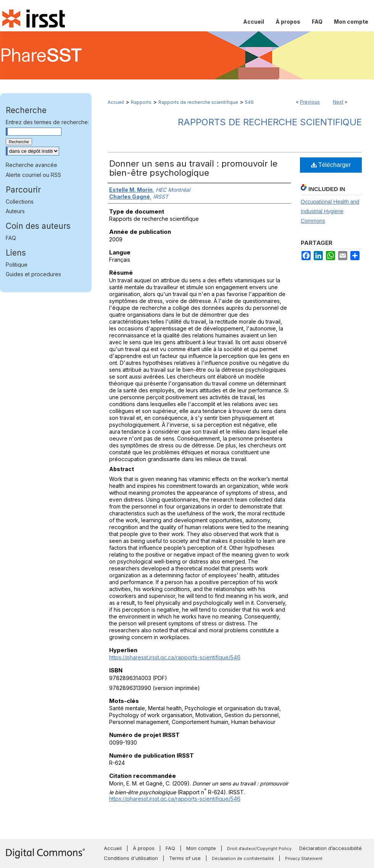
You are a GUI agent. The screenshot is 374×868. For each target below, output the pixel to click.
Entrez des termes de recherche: (47, 122)
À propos (144, 848)
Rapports (141, 102)
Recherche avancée (31, 165)
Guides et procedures (33, 274)
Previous (310, 102)
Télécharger (331, 165)
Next (338, 102)
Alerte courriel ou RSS (33, 175)
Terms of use (185, 858)
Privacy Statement (304, 858)
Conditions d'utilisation (131, 858)
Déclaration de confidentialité (243, 858)
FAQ (11, 238)
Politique (17, 265)
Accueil (116, 102)
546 (249, 102)
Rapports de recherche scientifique (198, 102)
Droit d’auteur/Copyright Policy (259, 849)
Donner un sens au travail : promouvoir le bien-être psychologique (193, 168)
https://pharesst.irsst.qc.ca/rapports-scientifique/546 (175, 657)
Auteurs (15, 211)
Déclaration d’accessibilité (330, 848)
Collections (20, 202)
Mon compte (201, 848)
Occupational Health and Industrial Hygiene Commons (330, 211)
